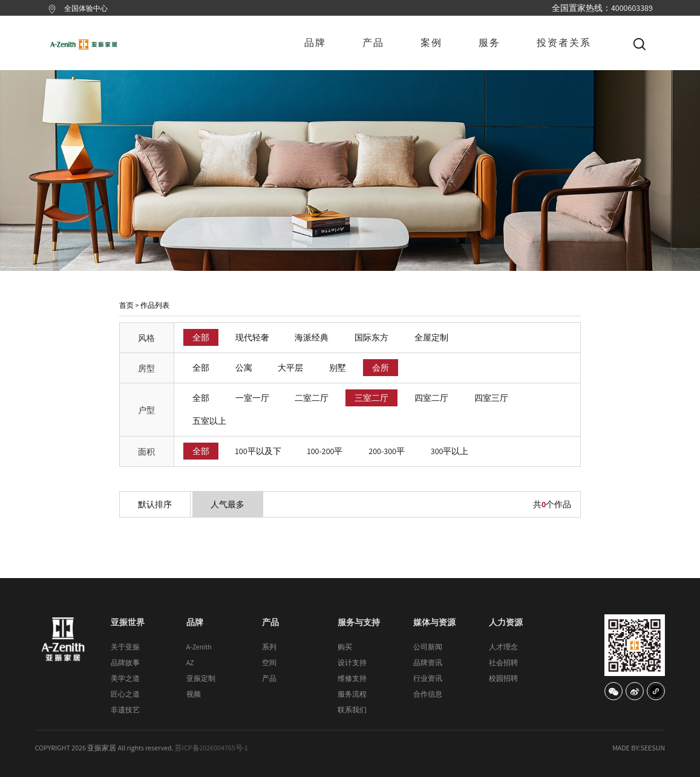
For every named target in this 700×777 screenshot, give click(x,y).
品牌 (315, 43)
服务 (489, 43)
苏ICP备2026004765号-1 (211, 748)
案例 (431, 43)
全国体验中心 (86, 8)
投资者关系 (564, 43)
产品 (373, 43)
